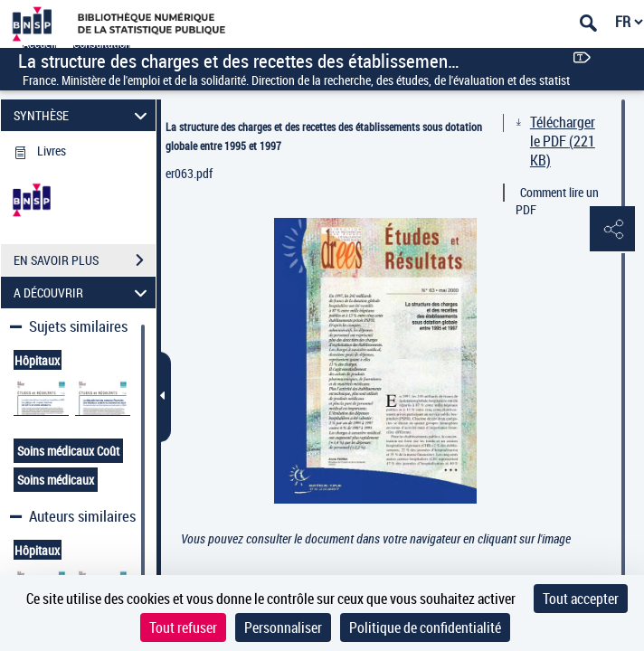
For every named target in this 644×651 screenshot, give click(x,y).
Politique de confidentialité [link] (425, 627)
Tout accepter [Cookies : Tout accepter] (581, 599)
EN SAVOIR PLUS (85, 260)
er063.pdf (189, 173)
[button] (612, 230)
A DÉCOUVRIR (83, 292)
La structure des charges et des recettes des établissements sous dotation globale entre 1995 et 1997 (324, 136)
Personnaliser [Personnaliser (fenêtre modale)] (283, 627)
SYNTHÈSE (83, 115)
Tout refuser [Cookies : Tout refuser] (183, 627)
